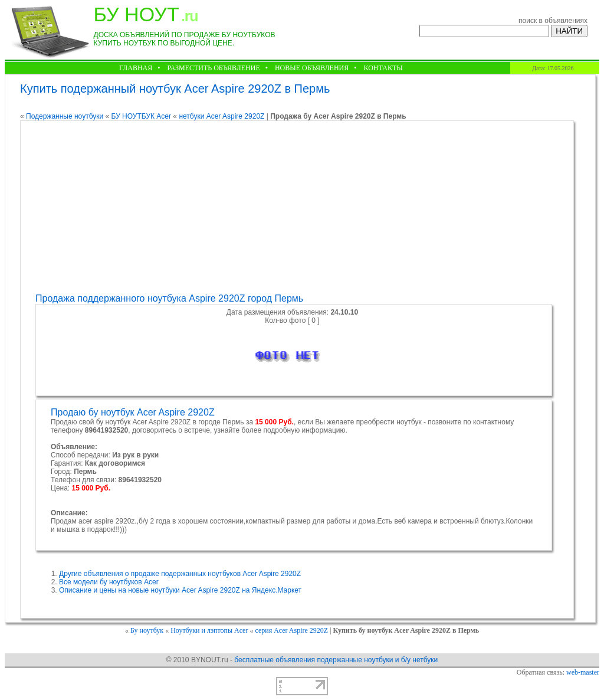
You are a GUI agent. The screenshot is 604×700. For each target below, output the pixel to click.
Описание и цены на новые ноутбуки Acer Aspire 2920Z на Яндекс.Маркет (180, 590)
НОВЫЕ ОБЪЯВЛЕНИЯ (312, 68)
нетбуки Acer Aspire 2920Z (221, 116)
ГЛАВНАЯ (136, 68)
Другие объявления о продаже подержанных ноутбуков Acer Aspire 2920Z (180, 574)
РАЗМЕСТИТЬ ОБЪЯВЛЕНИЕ (213, 68)
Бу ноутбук (147, 630)
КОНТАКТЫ (383, 68)
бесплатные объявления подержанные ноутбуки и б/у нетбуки (336, 660)
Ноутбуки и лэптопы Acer (209, 630)
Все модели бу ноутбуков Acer (109, 582)
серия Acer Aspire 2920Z (291, 630)
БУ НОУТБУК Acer (141, 116)
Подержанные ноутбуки (65, 116)
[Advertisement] (296, 207)
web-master (583, 672)
